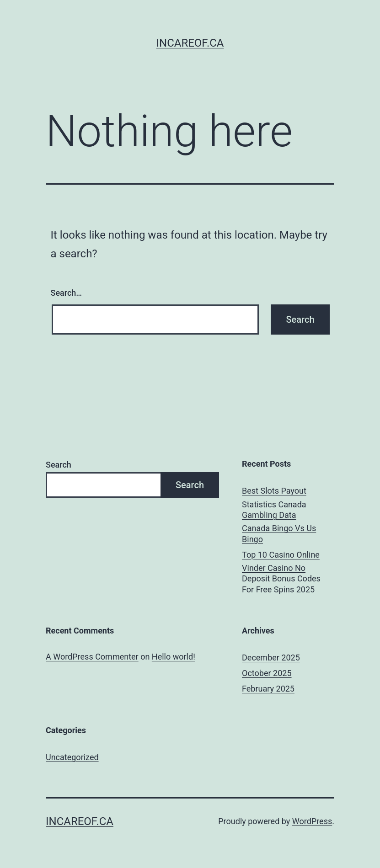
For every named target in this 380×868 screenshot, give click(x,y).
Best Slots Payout (274, 491)
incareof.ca (190, 43)
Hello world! (174, 657)
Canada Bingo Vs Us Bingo (279, 533)
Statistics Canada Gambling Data (274, 510)
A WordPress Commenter (92, 657)
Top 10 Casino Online (281, 555)
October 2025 (267, 673)
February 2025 (268, 689)
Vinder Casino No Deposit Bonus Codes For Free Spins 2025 (281, 579)
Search (59, 465)
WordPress (312, 821)
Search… (67, 293)
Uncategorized (72, 757)
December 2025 (271, 658)
